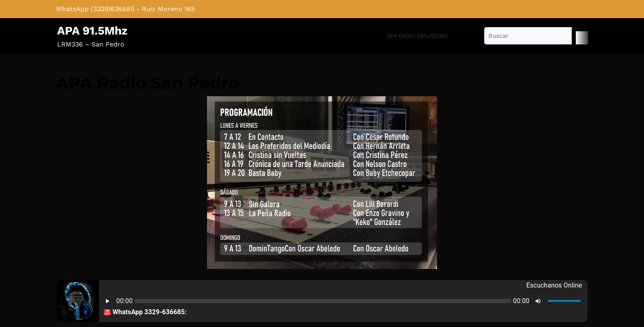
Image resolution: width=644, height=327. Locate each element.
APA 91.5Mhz (92, 31)
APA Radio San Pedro (417, 36)
